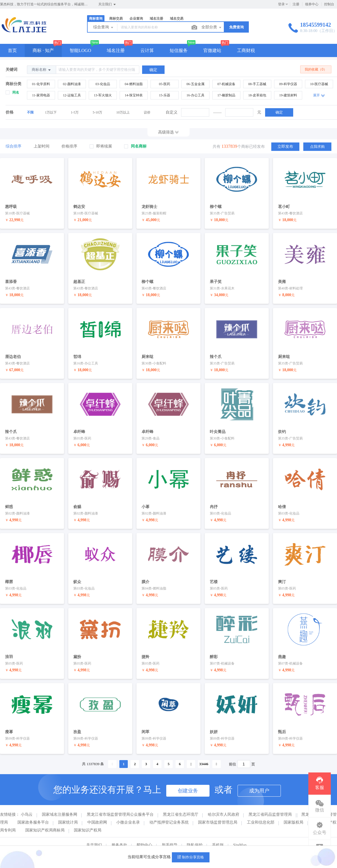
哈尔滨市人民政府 (224, 805)
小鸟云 (27, 805)
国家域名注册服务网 (60, 805)
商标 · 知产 (43, 50)
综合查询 (104, 28)
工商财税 (246, 50)
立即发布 (285, 146)
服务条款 (119, 836)
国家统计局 (68, 813)
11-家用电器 (41, 95)
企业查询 (136, 19)
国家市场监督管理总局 (218, 813)
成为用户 (259, 781)
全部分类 (212, 28)
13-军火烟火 (103, 95)
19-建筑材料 (288, 95)
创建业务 (188, 781)
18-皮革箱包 (257, 95)
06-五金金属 (195, 84)
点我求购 (317, 146)
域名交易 (177, 19)
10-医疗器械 (319, 84)
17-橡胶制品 (226, 95)
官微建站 (212, 50)
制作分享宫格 (191, 857)
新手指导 (170, 836)
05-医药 (165, 84)
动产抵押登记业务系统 (169, 813)
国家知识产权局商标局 (45, 821)
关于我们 (94, 836)
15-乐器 (165, 95)
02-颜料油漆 (72, 84)
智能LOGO (80, 50)
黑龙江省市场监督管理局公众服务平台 (120, 805)
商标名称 (42, 70)
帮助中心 (144, 836)
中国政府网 (97, 813)
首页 (12, 50)
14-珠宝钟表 (134, 95)
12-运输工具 (72, 95)
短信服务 (179, 50)
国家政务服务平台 (33, 813)
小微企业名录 (128, 813)
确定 (279, 112)
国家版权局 (293, 813)
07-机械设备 (226, 84)
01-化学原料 (41, 84)
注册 (296, 4)
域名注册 (156, 19)
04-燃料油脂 (134, 84)
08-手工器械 (257, 84)
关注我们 (107, 4)
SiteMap (240, 836)
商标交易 (116, 19)
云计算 (147, 50)
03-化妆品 (103, 84)
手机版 (218, 836)
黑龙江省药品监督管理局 (270, 805)
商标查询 (96, 19)
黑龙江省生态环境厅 (181, 805)
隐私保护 (195, 836)
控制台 (329, 4)
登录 (281, 4)
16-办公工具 (195, 95)
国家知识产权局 (88, 821)
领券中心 (312, 4)
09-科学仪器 (288, 84)
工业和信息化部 (261, 813)
